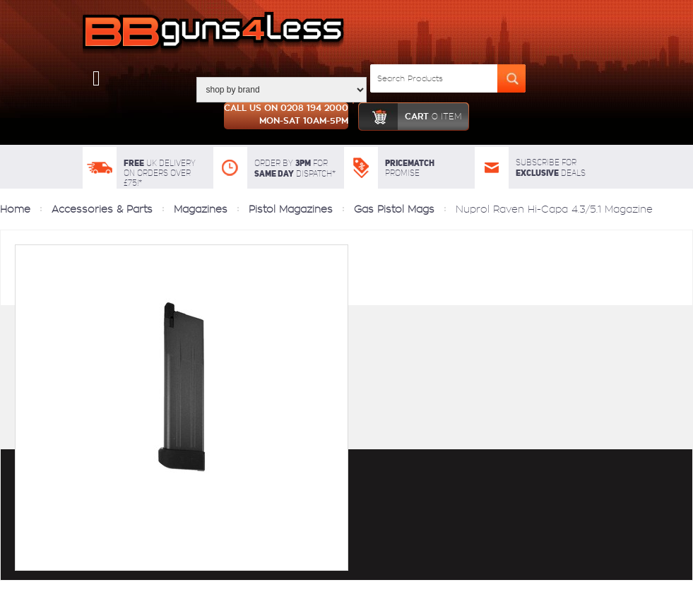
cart (410, 117)
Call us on (286, 116)
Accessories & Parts (102, 209)
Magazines (201, 209)
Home (15, 209)
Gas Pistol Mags (394, 209)
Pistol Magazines (291, 209)
